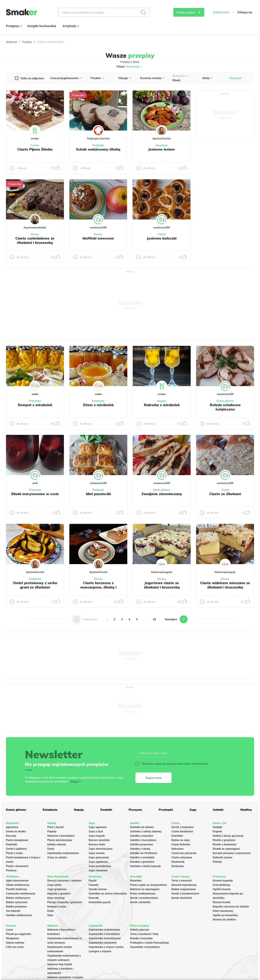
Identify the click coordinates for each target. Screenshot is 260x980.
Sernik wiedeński (140, 902)
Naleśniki (12, 844)
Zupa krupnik (97, 836)
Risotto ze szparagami (226, 849)
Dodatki (106, 810)
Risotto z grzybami (224, 840)
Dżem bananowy (223, 911)
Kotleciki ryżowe (223, 857)
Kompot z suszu (57, 907)
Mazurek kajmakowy (184, 885)
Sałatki (218, 810)
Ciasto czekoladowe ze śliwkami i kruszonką (35, 240)
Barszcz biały (97, 844)
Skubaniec (178, 866)
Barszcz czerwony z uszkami (64, 881)
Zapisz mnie (154, 778)
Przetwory (35, 401)
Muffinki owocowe (98, 238)
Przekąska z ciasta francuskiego (149, 943)
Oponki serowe (98, 889)
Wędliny (246, 810)
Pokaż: (130, 67)
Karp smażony (56, 898)
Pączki (93, 881)
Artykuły (70, 26)
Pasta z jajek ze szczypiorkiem (149, 885)
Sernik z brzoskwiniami (144, 898)
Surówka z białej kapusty (145, 866)
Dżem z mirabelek (98, 405)
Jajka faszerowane (17, 881)
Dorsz (51, 849)
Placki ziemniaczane (60, 840)
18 (154, 619)
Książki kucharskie (42, 26)
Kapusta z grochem (59, 894)
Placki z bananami (17, 866)
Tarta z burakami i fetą (144, 934)
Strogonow (12, 938)
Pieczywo (135, 810)
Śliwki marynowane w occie (35, 494)
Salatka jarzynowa (141, 844)
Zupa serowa (97, 853)
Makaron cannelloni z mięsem (65, 977)
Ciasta (35, 145)
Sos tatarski (13, 911)
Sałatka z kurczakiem (143, 840)
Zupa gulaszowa (99, 857)
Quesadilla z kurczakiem (145, 947)
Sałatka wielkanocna (19, 915)
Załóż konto (221, 12)
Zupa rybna (54, 885)
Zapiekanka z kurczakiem (104, 934)
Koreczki (94, 898)
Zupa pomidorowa (100, 866)
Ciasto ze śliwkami (225, 494)
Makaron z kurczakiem (61, 836)
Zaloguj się (245, 12)
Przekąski (98, 145)
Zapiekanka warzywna (103, 943)
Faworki (94, 885)
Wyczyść (235, 78)
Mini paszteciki (98, 494)
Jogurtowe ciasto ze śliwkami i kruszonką (162, 585)
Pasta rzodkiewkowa (143, 894)
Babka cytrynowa (17, 902)
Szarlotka (177, 836)
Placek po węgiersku (19, 934)
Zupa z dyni (96, 831)
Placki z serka (14, 853)
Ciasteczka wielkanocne (21, 894)
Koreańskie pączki (100, 902)
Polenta (217, 862)
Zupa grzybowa (57, 889)
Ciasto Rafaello (181, 844)
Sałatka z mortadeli (142, 857)
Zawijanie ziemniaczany (162, 494)
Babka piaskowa (16, 907)
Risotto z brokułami (225, 844)
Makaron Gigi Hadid (60, 964)
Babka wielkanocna (18, 898)
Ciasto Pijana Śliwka (35, 149)
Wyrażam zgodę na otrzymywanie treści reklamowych (172, 764)
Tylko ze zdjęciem (32, 78)
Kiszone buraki (222, 902)
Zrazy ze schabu (57, 857)
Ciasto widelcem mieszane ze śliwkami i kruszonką (225, 585)
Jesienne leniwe (162, 149)
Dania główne (225, 401)
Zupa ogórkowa (98, 862)
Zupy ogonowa (98, 827)
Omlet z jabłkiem (16, 849)
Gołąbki (217, 827)
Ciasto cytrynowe (182, 857)
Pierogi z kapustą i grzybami (65, 902)
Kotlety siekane (57, 844)
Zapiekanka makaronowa (63, 853)
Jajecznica (12, 827)
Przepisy (14, 26)
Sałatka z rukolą (140, 849)
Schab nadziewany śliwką (98, 149)
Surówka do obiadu (142, 827)
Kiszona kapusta (223, 881)
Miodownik (178, 862)
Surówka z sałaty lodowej (146, 831)
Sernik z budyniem (183, 827)
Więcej (74, 781)
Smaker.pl (11, 42)
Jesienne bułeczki (162, 238)
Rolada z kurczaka (141, 938)
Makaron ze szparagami (145, 889)
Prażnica (11, 870)
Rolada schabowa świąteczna (225, 407)
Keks (50, 915)
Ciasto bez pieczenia (184, 853)
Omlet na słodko (16, 831)
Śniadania (162, 145)
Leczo (9, 930)
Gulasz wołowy (15, 943)
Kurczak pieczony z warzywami (232, 853)
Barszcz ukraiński (99, 840)
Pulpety (52, 831)
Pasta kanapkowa (17, 840)
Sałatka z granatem (142, 862)
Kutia (50, 911)
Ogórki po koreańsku (225, 915)
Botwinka (136, 881)
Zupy (193, 810)
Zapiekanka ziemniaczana (105, 938)
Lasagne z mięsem (100, 951)
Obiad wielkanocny (18, 885)
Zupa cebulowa (98, 870)
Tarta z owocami (182, 881)
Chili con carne (15, 947)
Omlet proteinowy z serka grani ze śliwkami (35, 585)
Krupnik (217, 831)
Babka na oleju (181, 840)
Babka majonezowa (184, 889)
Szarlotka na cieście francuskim (108, 894)
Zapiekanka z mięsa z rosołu (106, 947)
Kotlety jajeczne (140, 930)
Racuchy (11, 836)
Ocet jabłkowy (222, 885)
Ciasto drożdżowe (182, 831)
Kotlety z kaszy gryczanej (228, 836)
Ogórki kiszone (222, 889)
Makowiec (177, 849)
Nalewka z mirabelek (162, 405)
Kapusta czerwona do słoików (231, 907)
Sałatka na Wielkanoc (144, 853)
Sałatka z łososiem (142, 836)
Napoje (162, 401)
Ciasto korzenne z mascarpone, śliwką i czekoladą (98, 587)
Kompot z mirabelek (35, 405)
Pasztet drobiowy (17, 889)
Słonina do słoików (224, 920)
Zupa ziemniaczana (101, 849)
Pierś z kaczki (56, 827)
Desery (35, 234)
